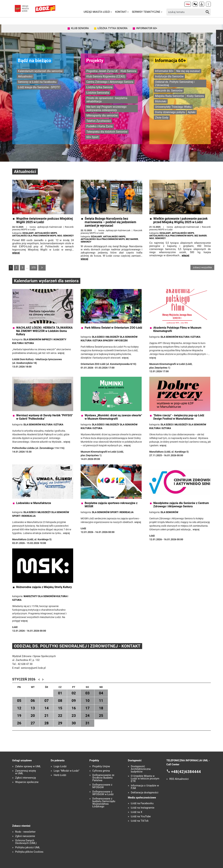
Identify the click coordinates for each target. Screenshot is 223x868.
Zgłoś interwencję (26, 778)
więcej (16, 253)
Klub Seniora (128, 71)
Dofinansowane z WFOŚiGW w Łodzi (103, 793)
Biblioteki (161, 101)
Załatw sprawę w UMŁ (28, 766)
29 (60, 723)
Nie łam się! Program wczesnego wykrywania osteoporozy (106, 108)
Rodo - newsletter (25, 832)
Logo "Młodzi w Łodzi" (67, 771)
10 (87, 701)
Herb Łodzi (60, 775)
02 (74, 693)
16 (74, 708)
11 (101, 701)
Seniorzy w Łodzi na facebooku (37, 82)
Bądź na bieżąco (34, 60)
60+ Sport (92, 137)
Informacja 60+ (170, 60)
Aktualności (25, 76)
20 (33, 716)
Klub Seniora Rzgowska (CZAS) (106, 76)
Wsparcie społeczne (27, 782)
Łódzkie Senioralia (98, 93)
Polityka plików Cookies (29, 852)
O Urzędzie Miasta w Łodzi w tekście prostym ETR (145, 779)
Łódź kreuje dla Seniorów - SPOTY (39, 87)
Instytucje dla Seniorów (169, 76)
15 (60, 708)
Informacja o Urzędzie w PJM (145, 787)
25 (101, 716)
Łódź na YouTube (141, 816)
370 (33, 268)
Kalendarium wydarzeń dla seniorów (40, 71)
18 (101, 708)
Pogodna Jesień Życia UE (102, 71)
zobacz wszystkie (202, 267)
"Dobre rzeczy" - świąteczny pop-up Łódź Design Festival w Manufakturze (179, 417)
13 (33, 708)
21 (47, 716)
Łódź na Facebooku (142, 803)
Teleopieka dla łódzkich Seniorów (107, 132)
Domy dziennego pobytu (170, 112)
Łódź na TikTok (140, 821)
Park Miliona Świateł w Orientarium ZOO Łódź (113, 328)
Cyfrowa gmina (101, 771)
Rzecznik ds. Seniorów (169, 91)
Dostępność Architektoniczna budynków (141, 769)
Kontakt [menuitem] (121, 12)
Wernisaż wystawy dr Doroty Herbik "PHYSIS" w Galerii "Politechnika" (45, 417)
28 (47, 723)
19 (19, 716)
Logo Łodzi (60, 766)
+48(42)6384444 (186, 772)
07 (47, 701)
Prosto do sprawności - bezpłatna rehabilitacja (107, 100)
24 (87, 716)
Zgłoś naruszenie (25, 836)
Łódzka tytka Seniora (99, 87)
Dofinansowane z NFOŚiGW (102, 786)
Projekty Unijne (101, 766)
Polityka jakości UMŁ (28, 848)
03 (87, 693)
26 (19, 723)
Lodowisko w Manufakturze (34, 503)
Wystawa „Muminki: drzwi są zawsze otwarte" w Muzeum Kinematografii (113, 417)
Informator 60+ (164, 71)
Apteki (192, 112)
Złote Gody (162, 118)
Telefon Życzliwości (99, 121)
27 (33, 723)
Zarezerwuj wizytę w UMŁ (26, 772)
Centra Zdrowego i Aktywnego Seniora (110, 82)
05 (19, 701)
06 (33, 701)
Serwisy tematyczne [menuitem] (146, 12)
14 (47, 708)
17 (87, 708)
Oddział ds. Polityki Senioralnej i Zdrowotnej (175, 84)
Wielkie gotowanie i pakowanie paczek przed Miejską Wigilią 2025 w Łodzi (180, 220)
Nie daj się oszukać (188, 71)
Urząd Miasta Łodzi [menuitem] (97, 12)
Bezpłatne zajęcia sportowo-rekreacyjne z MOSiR (111, 505)
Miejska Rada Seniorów (170, 96)
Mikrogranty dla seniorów (102, 115)
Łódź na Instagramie (143, 808)
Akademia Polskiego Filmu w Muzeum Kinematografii (177, 329)
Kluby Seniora (195, 96)
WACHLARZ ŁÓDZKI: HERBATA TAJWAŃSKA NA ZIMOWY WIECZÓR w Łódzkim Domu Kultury (44, 331)
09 (74, 701)
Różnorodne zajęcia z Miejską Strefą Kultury (44, 587)
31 (87, 723)
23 (74, 716)
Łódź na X (137, 812)
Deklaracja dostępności (145, 793)
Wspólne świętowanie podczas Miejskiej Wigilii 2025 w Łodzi (45, 220)
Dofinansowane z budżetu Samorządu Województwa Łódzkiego (104, 803)
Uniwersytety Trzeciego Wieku (173, 107)
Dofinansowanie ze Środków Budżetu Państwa (103, 778)
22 (60, 716)
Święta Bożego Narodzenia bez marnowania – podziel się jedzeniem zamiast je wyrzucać (110, 222)
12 (19, 708)
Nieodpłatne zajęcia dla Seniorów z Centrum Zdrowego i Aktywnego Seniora (181, 505)
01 (60, 693)
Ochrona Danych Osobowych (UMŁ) (26, 842)
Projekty (95, 60)
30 (74, 723)
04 (101, 693)
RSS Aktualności (179, 779)
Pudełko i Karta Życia (99, 126)
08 (60, 701)
